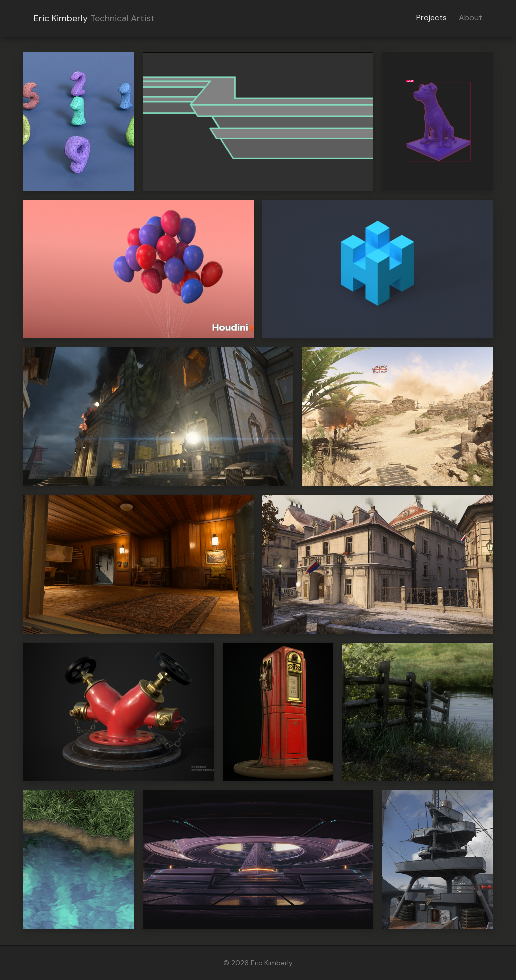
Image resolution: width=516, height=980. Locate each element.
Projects (432, 18)
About (470, 18)
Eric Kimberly (61, 18)
